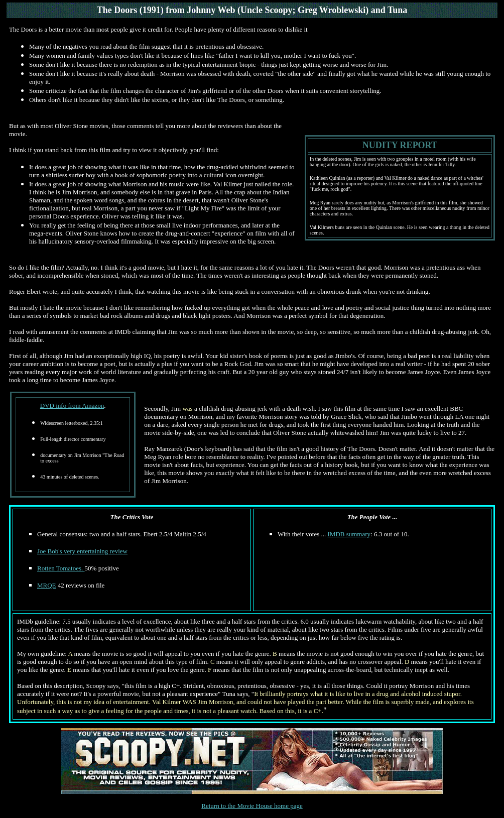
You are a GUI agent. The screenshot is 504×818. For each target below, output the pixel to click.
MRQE (47, 585)
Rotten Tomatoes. (61, 568)
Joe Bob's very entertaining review (82, 551)
